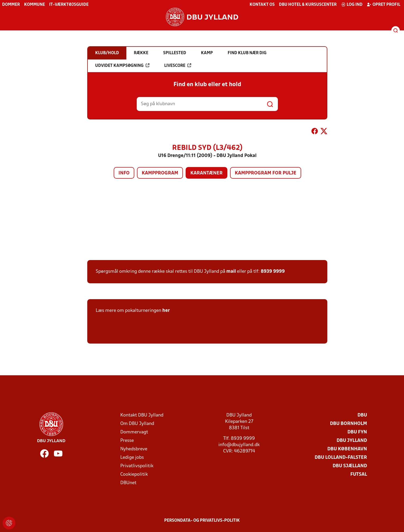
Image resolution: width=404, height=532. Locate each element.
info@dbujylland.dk (239, 445)
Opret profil (384, 4)
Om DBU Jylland (137, 424)
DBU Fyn (357, 432)
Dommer (11, 5)
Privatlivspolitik (137, 466)
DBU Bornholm (348, 424)
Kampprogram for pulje (266, 173)
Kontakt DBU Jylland (142, 415)
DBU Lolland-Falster (341, 458)
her (166, 311)
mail (231, 272)
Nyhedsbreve (134, 449)
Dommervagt (134, 432)
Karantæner (206, 173)
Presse (127, 441)
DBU (362, 415)
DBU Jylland (352, 441)
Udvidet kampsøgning (122, 66)
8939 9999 (273, 272)
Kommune (35, 5)
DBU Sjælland (350, 466)
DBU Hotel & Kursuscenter (308, 5)
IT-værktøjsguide (69, 5)
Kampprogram (160, 173)
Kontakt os (262, 5)
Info (124, 173)
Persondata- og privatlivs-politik (202, 521)
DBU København (347, 449)
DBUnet (128, 483)
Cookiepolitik (134, 475)
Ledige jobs (132, 458)
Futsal (359, 475)
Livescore (178, 66)
